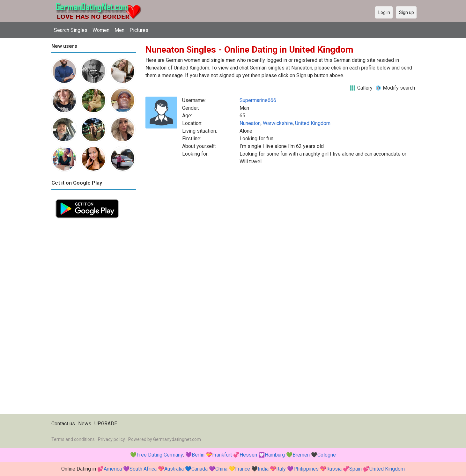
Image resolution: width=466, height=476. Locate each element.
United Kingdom (313, 123)
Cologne (327, 455)
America (113, 469)
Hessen (248, 455)
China (221, 469)
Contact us (63, 424)
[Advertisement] (94, 318)
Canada (200, 469)
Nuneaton (250, 123)
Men (119, 30)
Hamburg (275, 455)
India (263, 469)
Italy (281, 469)
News (85, 424)
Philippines (306, 469)
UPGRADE (106, 424)
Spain (355, 469)
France (243, 469)
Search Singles (71, 30)
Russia (334, 469)
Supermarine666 (258, 100)
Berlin (198, 455)
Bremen (301, 455)
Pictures (139, 30)
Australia (174, 469)
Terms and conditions (73, 439)
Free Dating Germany (160, 455)
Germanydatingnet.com (177, 439)
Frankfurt (222, 455)
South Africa (143, 469)
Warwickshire (278, 123)
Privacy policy (111, 439)
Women (101, 30)
